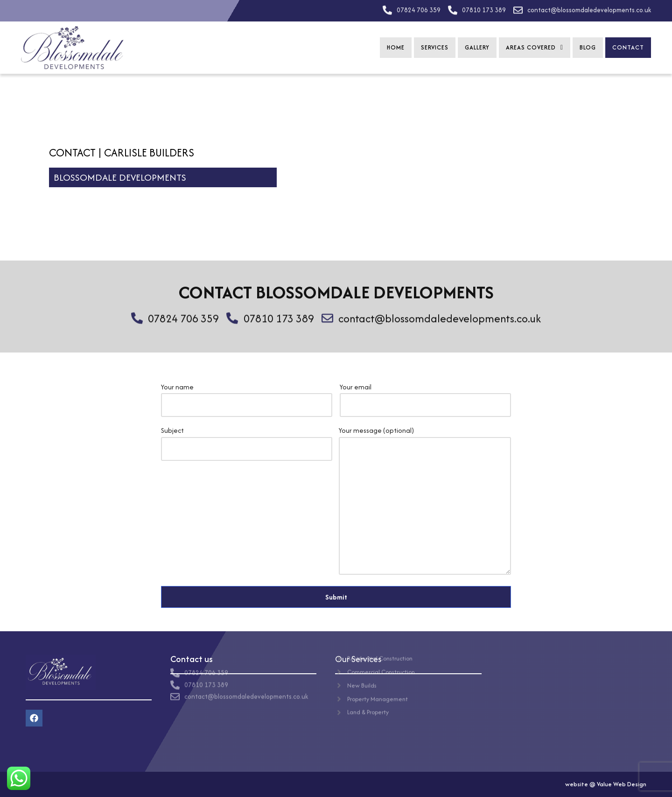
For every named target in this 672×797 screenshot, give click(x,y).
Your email (425, 396)
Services (435, 47)
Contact (628, 47)
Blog (588, 47)
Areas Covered (535, 47)
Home (396, 47)
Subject (247, 439)
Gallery (477, 47)
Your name (247, 396)
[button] (535, 48)
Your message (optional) (425, 501)
